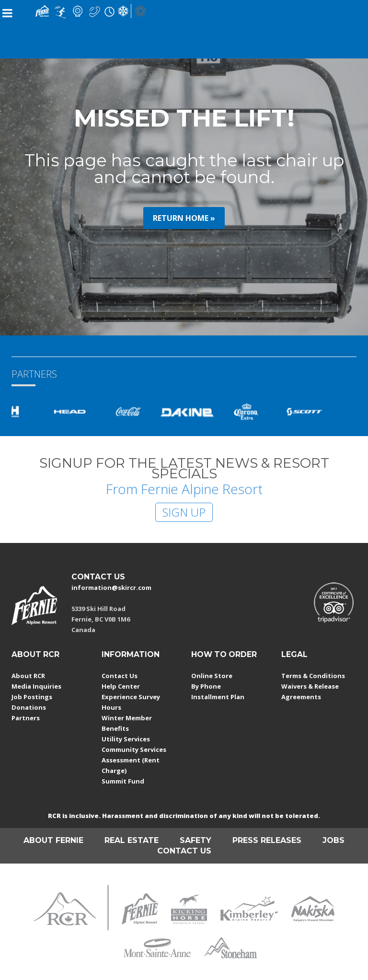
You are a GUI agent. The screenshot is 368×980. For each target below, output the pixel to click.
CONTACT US (98, 577)
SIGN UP (184, 512)
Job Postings (32, 697)
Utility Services (126, 739)
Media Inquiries (36, 686)
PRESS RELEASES (267, 840)
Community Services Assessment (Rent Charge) (134, 760)
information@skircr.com (111, 588)
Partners (26, 718)
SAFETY (195, 840)
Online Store (212, 676)
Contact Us (120, 676)
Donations (29, 707)
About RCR (28, 676)
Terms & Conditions (313, 676)
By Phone (206, 686)
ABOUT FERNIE (53, 840)
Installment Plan (218, 697)
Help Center (121, 686)
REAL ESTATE (132, 840)
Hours (111, 707)
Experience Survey (131, 697)
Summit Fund (123, 781)
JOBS (333, 840)
